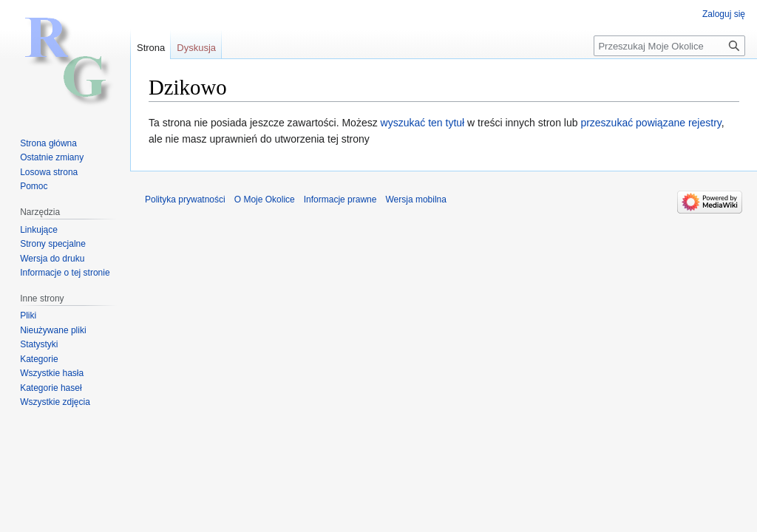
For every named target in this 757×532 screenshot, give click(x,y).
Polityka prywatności (185, 199)
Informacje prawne (340, 199)
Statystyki (39, 344)
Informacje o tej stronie (65, 273)
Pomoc (34, 186)
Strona (151, 48)
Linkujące (39, 230)
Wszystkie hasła (52, 373)
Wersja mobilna (415, 199)
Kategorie (39, 359)
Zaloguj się (724, 14)
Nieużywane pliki (53, 330)
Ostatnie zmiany (52, 157)
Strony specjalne (53, 244)
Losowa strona (49, 172)
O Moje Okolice (265, 199)
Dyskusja (196, 48)
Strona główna (48, 143)
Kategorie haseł (51, 388)
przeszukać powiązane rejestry (651, 123)
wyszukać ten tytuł (423, 123)
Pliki (28, 316)
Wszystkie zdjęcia (55, 402)
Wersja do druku (52, 259)
